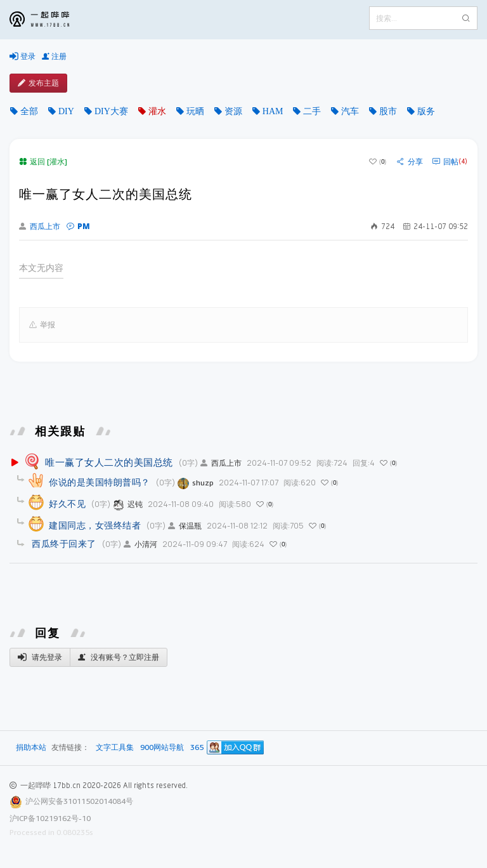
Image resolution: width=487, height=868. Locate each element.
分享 (410, 162)
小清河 (140, 544)
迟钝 (128, 504)
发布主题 (38, 83)
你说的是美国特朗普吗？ (100, 482)
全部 (29, 111)
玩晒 (195, 111)
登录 (23, 56)
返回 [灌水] (43, 161)
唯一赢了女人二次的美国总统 (109, 462)
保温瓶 (185, 526)
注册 (54, 56)
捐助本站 (31, 747)
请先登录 (40, 657)
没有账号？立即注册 (119, 657)
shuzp (196, 483)
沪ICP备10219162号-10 (50, 818)
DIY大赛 (111, 111)
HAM (273, 111)
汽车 (350, 111)
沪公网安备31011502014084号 (79, 801)
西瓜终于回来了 (64, 543)
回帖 (450, 162)
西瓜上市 (40, 227)
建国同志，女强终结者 (95, 525)
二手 (312, 111)
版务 (426, 111)
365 (197, 748)
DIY (66, 111)
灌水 (157, 111)
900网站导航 (162, 748)
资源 (233, 111)
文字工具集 (115, 748)
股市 (388, 111)
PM (78, 226)
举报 (42, 325)
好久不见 (67, 503)
